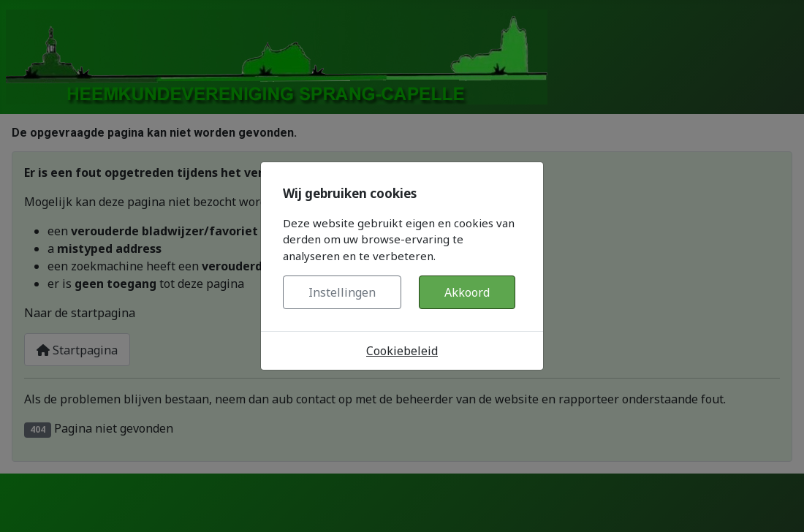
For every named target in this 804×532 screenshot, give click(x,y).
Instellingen (342, 292)
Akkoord (467, 292)
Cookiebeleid (402, 351)
